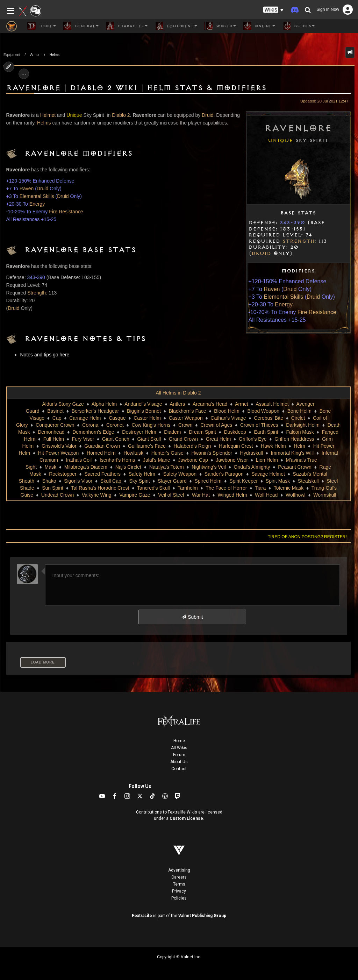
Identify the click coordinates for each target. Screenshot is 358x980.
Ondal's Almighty (252, 467)
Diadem (172, 432)
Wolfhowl (296, 495)
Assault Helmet (272, 404)
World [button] (220, 26)
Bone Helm (299, 411)
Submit (192, 617)
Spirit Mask (278, 481)
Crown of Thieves (259, 425)
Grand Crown (183, 439)
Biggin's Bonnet (144, 411)
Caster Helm (147, 418)
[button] (273, 10)
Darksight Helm (303, 425)
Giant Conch (116, 439)
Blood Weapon (263, 411)
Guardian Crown (102, 446)
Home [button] (42, 26)
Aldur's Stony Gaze (63, 404)
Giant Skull (149, 439)
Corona (90, 425)
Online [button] (259, 26)
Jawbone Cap (193, 460)
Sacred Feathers (102, 474)
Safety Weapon (180, 474)
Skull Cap (111, 481)
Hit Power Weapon (58, 453)
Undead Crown (58, 495)
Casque (117, 418)
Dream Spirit (202, 432)
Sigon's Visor (78, 481)
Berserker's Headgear (95, 411)
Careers (179, 877)
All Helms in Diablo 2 (178, 393)
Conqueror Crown (55, 425)
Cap (57, 418)
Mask (51, 467)
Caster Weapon (186, 418)
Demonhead (51, 432)
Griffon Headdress (294, 439)
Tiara (260, 488)
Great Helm (219, 439)
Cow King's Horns (151, 425)
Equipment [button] (176, 26)
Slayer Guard (172, 481)
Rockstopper (63, 474)
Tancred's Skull (153, 488)
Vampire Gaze (135, 495)
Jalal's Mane (156, 460)
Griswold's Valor (59, 446)
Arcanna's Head (210, 404)
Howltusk (133, 453)
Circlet (298, 418)
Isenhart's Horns (117, 460)
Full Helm (54, 439)
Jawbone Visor (232, 460)
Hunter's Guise (167, 453)
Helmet (48, 115)
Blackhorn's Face (188, 411)
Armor (35, 55)
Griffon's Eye (253, 439)
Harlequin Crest (236, 446)
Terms (179, 884)
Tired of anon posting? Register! (307, 537)
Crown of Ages (216, 425)
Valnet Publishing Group (202, 916)
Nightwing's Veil (209, 467)
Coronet (115, 425)
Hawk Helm (273, 446)
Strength (298, 241)
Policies (179, 898)
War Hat (201, 495)
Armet (241, 404)
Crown (185, 425)
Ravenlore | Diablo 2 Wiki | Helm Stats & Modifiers (136, 88)
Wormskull (325, 495)
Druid (261, 254)
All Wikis (179, 748)
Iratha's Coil (79, 460)
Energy (284, 304)
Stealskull (308, 481)
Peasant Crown (295, 467)
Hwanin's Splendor (212, 453)
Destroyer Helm (139, 432)
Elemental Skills (283, 297)
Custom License (186, 818)
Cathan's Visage (228, 418)
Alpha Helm (104, 404)
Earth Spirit (266, 432)
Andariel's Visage (143, 404)
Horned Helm (101, 453)
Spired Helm (208, 481)
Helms (55, 55)
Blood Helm (227, 411)
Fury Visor (83, 439)
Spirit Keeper (244, 481)
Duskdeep (235, 432)
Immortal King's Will (292, 453)
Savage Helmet (268, 474)
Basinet (55, 411)
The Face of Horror (226, 488)
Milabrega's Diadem (86, 467)
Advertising (179, 870)
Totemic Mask (289, 488)
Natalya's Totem (167, 467)
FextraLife (142, 916)
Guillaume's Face (147, 446)
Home (179, 741)
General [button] (81, 26)
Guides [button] (298, 26)
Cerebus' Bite (268, 418)
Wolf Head (266, 495)
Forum (179, 755)
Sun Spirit (53, 488)
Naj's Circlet (128, 467)
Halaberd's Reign (192, 446)
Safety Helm (142, 474)
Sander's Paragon (224, 474)
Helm (299, 446)
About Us (179, 762)
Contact (179, 769)
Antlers (178, 404)
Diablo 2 (121, 115)
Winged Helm (232, 495)
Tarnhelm (188, 488)
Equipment (12, 55)
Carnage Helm (85, 418)
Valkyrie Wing (97, 495)
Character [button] (127, 26)
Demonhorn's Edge (93, 432)
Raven (272, 289)
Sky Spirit (139, 481)
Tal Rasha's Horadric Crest (100, 488)
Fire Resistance (317, 312)
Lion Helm (267, 460)
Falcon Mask (300, 432)
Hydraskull (252, 453)
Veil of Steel (171, 495)
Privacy (179, 891)
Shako (49, 481)
